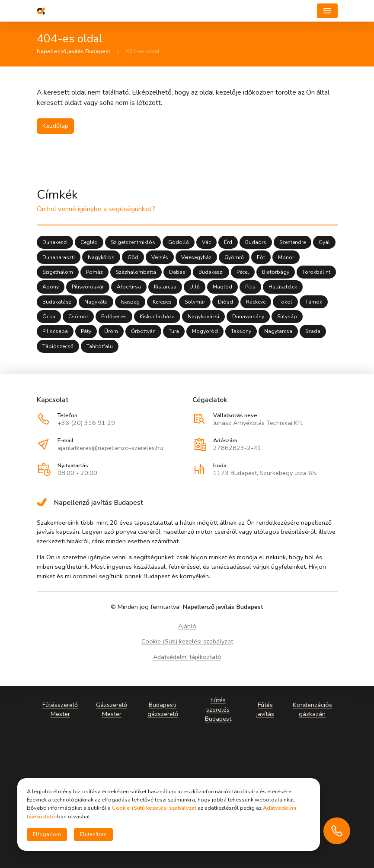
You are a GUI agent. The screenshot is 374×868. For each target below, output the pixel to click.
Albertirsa (129, 287)
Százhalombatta (136, 272)
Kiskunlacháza (157, 317)
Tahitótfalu (100, 346)
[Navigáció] (327, 11)
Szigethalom (58, 272)
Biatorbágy (276, 272)
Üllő (195, 287)
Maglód (222, 287)
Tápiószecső (58, 346)
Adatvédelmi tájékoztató (187, 657)
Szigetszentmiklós (133, 243)
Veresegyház (196, 257)
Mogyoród (205, 332)
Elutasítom (93, 834)
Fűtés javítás (265, 709)
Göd (133, 257)
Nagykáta (96, 302)
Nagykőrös (101, 257)
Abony (51, 287)
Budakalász (57, 302)
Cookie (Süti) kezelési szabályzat (187, 641)
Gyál (324, 243)
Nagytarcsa (278, 332)
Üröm (111, 332)
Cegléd (89, 243)
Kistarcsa (165, 287)
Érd (228, 243)
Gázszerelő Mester (112, 709)
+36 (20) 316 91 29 (86, 423)
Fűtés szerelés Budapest (218, 709)
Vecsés (160, 257)
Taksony (241, 332)
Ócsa (49, 317)
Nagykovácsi (203, 317)
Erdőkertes (114, 317)
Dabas (177, 272)
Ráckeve (256, 302)
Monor (286, 257)
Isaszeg (130, 302)
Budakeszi (211, 272)
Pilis (250, 287)
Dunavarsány (248, 317)
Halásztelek (283, 287)
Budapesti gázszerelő (162, 709)
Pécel (243, 272)
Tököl (285, 302)
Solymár (195, 302)
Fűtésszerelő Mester (60, 709)
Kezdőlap (55, 126)
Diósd (225, 302)
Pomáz (94, 272)
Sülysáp (287, 317)
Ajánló (187, 626)
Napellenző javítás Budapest (74, 52)
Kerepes (162, 302)
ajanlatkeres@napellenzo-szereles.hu (110, 448)
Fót (261, 257)
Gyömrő (234, 257)
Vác (206, 243)
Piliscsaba (55, 332)
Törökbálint (316, 272)
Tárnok (314, 302)
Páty (86, 332)
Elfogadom (47, 834)
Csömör (78, 317)
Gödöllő (179, 243)
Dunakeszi (55, 243)
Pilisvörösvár (88, 287)
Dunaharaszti (59, 257)
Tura (174, 332)
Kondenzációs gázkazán (312, 709)
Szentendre (292, 243)
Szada (313, 332)
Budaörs (256, 243)
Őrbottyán (143, 332)
